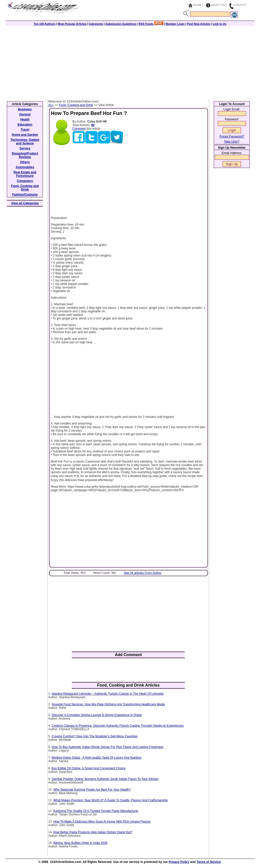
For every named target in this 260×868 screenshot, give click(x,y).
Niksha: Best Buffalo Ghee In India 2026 (80, 843)
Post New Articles (199, 24)
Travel (25, 130)
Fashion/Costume (25, 195)
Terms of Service (209, 862)
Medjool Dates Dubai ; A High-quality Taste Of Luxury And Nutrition (96, 758)
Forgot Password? (232, 137)
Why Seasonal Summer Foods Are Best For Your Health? (92, 790)
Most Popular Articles (72, 24)
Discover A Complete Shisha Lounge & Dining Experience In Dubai (97, 715)
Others (25, 162)
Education (25, 125)
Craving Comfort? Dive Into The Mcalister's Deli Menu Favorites (94, 736)
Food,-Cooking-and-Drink (76, 105)
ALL (51, 105)
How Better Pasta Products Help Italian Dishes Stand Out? (93, 832)
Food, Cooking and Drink (25, 188)
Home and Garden (25, 135)
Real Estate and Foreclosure (25, 174)
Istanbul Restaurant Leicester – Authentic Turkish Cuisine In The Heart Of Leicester (108, 694)
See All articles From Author (143, 573)
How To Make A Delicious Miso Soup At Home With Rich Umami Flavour (102, 822)
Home (197, 5)
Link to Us (220, 24)
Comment (79, 129)
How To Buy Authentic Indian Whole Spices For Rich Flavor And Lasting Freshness (107, 747)
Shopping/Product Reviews (25, 155)
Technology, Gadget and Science (25, 142)
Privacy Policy (179, 862)
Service (25, 148)
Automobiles (25, 167)
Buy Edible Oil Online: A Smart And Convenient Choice (88, 768)
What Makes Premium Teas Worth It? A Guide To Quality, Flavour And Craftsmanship (111, 800)
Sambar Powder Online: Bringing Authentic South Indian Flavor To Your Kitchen (105, 779)
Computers (25, 181)
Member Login (175, 24)
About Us (218, 5)
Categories (96, 24)
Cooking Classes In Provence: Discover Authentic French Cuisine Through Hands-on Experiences (118, 726)
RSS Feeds (151, 24)
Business (25, 109)
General (25, 114)
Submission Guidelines (121, 24)
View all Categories (25, 203)
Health (25, 120)
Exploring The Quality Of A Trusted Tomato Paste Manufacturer (96, 811)
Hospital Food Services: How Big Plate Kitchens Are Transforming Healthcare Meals (108, 704)
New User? (232, 142)
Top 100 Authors (45, 24)
